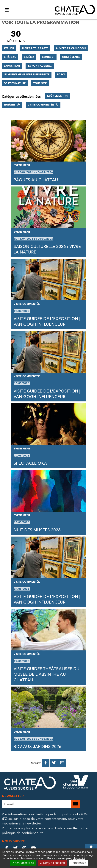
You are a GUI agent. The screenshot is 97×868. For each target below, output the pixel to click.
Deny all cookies (52, 863)
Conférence (71, 57)
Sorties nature (15, 83)
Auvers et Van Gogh (71, 48)
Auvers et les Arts (35, 48)
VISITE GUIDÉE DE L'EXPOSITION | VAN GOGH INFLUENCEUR (47, 322)
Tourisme (40, 83)
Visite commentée (41, 105)
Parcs (61, 75)
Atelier (9, 48)
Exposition (12, 66)
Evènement (55, 96)
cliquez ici (79, 858)
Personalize (78, 863)
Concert (48, 57)
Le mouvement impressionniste (27, 75)
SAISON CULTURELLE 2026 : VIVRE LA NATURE (47, 249)
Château (10, 57)
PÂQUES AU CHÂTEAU (36, 180)
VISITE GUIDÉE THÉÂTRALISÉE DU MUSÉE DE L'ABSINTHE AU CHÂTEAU (47, 674)
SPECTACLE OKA (30, 463)
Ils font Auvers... (40, 66)
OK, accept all (23, 863)
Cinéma (29, 57)
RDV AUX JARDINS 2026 (37, 747)
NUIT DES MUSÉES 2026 (37, 530)
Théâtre (10, 105)
